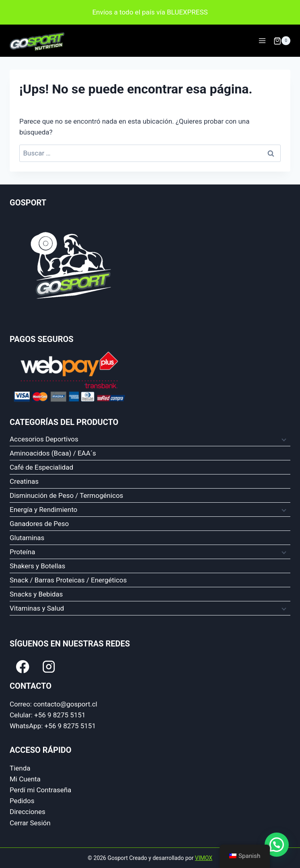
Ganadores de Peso (39, 524)
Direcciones (28, 812)
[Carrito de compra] (282, 41)
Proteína (22, 552)
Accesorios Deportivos (44, 439)
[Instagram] (49, 667)
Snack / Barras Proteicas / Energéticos (68, 580)
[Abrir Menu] (262, 41)
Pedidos (22, 801)
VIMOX (204, 858)
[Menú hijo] (283, 439)
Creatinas (24, 481)
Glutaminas (27, 538)
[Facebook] (23, 667)
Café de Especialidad (41, 467)
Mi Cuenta (25, 779)
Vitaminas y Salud (37, 608)
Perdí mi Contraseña (40, 790)
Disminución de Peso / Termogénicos (66, 495)
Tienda (20, 768)
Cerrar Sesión (30, 823)
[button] (277, 845)
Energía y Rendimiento (43, 510)
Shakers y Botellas (37, 566)
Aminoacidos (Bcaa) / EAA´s (53, 453)
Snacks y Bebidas (36, 594)
